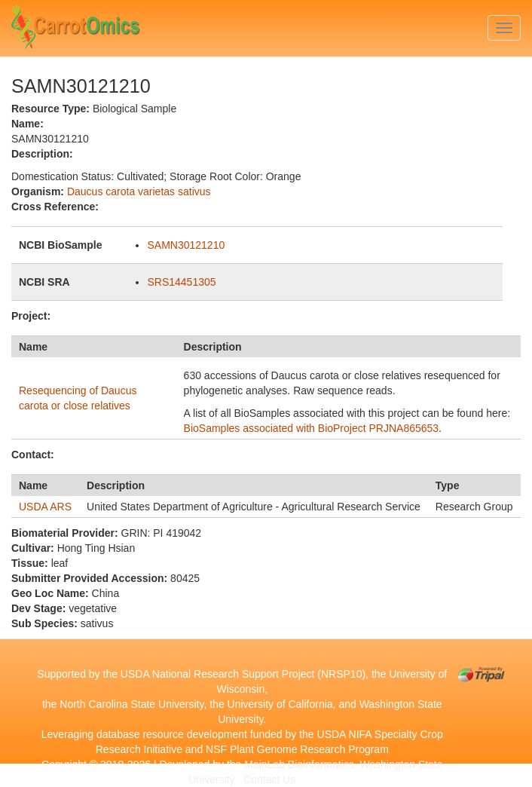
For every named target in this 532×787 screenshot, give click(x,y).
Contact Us (269, 779)
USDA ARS (45, 507)
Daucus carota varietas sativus (139, 191)
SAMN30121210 (186, 245)
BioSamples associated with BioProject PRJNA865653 (312, 428)
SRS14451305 (181, 282)
